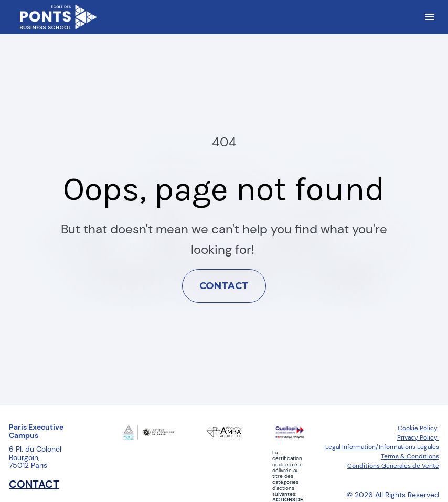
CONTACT (224, 272)
